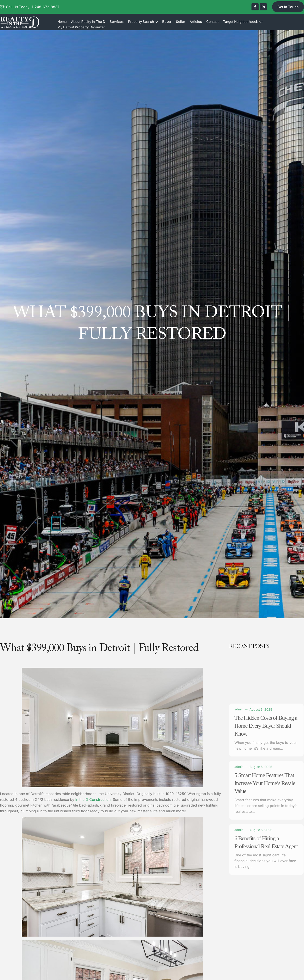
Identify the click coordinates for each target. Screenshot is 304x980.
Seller (181, 22)
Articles (196, 22)
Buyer (167, 22)
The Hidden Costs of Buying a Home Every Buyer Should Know (266, 830)
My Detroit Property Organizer (81, 27)
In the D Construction (93, 799)
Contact (212, 22)
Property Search (143, 22)
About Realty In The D (88, 22)
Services (117, 22)
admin (239, 813)
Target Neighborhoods (243, 22)
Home (62, 22)
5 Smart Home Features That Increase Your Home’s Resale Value (265, 887)
